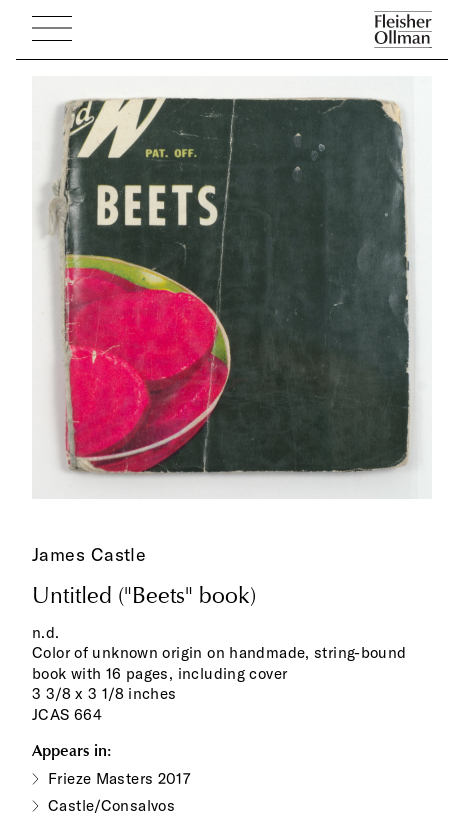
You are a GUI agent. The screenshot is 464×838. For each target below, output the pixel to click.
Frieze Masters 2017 (119, 778)
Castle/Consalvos (111, 805)
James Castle (89, 554)
